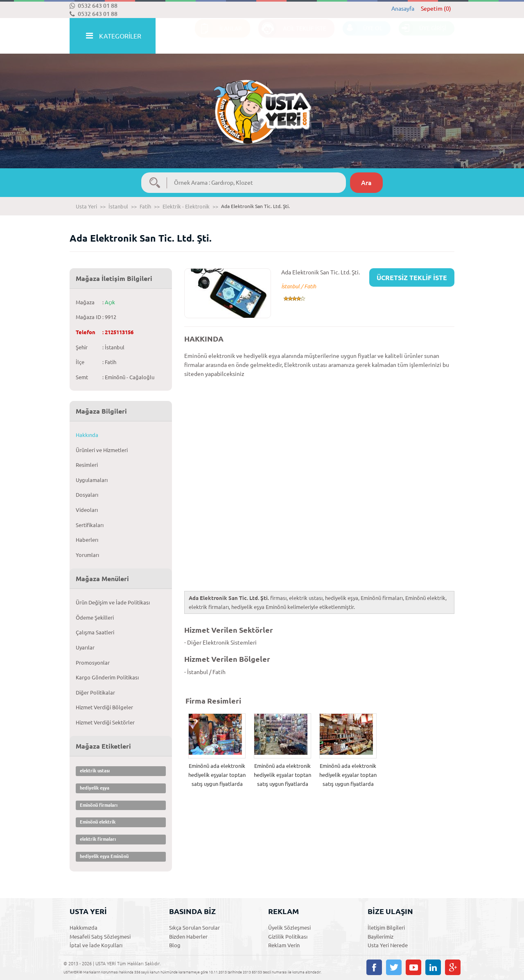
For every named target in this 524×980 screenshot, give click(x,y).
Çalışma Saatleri (95, 632)
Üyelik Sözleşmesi (289, 928)
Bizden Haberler (188, 937)
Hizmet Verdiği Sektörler (105, 722)
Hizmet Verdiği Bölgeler (104, 707)
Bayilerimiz (381, 937)
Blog (175, 945)
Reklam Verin (284, 945)
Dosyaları (87, 495)
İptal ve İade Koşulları (96, 945)
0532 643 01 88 (94, 6)
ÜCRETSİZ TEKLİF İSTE (412, 278)
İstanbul (118, 206)
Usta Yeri (86, 206)
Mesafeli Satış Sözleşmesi (100, 937)
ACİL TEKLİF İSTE (292, 36)
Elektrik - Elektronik (186, 206)
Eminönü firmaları (99, 805)
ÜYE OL (363, 36)
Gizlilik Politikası (288, 937)
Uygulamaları (92, 480)
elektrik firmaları (98, 839)
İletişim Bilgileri (386, 928)
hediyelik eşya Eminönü (104, 856)
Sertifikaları (90, 525)
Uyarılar (85, 647)
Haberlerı (87, 540)
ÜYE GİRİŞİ (422, 36)
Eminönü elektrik (98, 822)
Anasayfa (403, 9)
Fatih (145, 206)
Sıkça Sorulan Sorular (194, 928)
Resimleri (87, 465)
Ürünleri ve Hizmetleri (102, 450)
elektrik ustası (95, 771)
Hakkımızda (84, 928)
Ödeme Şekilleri (95, 618)
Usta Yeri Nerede (388, 945)
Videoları (87, 510)
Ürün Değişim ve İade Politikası (113, 602)
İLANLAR (218, 36)
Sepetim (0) (436, 9)
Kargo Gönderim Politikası (107, 677)
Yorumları (87, 555)
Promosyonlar (93, 663)
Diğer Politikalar (95, 693)
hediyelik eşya (95, 788)
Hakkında (87, 435)
